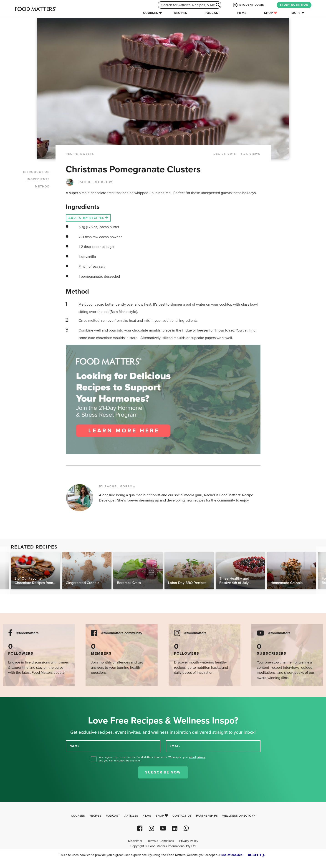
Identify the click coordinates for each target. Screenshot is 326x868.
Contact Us (182, 816)
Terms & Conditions (161, 841)
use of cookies (232, 855)
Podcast (212, 13)
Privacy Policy (189, 841)
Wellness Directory (239, 816)
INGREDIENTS (38, 179)
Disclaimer (135, 841)
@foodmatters (27, 633)
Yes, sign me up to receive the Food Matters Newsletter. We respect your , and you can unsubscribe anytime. (152, 759)
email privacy (197, 757)
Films (242, 13)
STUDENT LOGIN (248, 5)
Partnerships (207, 816)
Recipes (181, 13)
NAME (75, 746)
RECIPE (72, 154)
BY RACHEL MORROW (117, 486)
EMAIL (175, 746)
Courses (151, 13)
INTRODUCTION (37, 172)
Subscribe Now (163, 772)
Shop (271, 13)
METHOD (42, 187)
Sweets (87, 154)
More (296, 13)
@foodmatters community (121, 633)
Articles (131, 816)
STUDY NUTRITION (294, 5)
